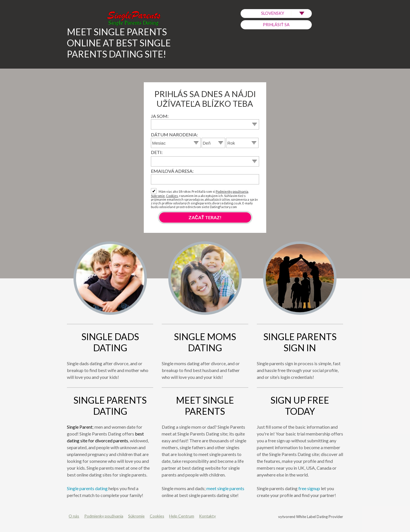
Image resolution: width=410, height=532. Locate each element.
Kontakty (207, 516)
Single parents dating (87, 488)
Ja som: (160, 116)
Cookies (172, 196)
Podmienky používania (232, 191)
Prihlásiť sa (276, 25)
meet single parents (225, 488)
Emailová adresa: (172, 171)
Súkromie (158, 196)
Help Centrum (182, 516)
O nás (74, 516)
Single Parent (80, 427)
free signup (309, 488)
